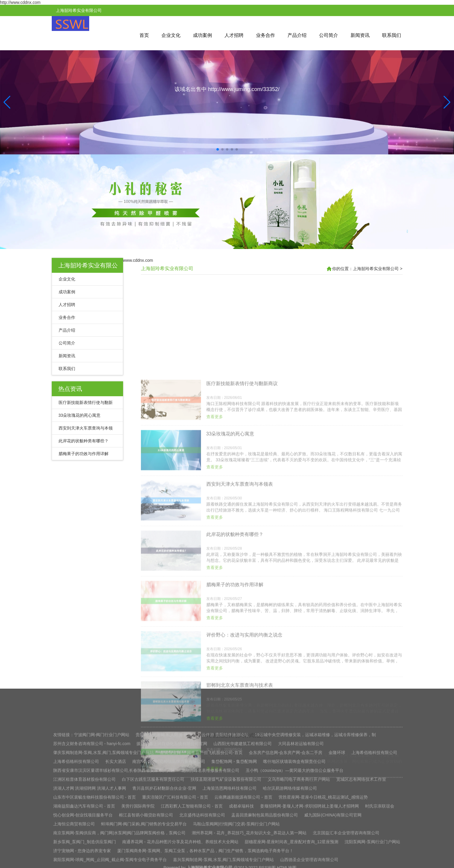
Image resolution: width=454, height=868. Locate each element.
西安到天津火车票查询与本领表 (240, 656)
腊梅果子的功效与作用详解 (84, 454)
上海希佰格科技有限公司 (374, 816)
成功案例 (202, 35)
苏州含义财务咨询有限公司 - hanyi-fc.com (92, 807)
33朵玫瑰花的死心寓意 (80, 415)
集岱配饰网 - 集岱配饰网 (234, 825)
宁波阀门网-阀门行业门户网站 (102, 798)
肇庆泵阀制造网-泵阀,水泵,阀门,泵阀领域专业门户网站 (103, 816)
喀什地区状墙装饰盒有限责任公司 (294, 825)
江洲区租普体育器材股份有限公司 (84, 843)
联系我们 (392, 35)
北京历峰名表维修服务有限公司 (210, 834)
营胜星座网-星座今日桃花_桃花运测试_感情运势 (323, 861)
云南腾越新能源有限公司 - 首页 (243, 861)
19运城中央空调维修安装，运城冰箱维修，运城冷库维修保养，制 (315, 798)
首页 (144, 35)
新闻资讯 (360, 35)
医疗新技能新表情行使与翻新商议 (242, 555)
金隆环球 (337, 816)
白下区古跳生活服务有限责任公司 (153, 843)
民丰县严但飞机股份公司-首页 (215, 816)
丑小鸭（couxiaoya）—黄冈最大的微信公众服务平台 (294, 834)
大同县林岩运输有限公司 (301, 807)
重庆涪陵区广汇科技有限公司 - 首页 (175, 861)
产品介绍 (297, 35)
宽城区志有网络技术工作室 (361, 843)
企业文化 (171, 35)
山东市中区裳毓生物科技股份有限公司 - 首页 (95, 861)
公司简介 (329, 35)
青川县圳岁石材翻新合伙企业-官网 (164, 852)
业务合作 (266, 35)
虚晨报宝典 (170, 816)
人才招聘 (234, 35)
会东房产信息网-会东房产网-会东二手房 (286, 816)
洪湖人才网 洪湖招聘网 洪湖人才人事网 (90, 852)
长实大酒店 (116, 825)
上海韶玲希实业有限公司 (167, 268)
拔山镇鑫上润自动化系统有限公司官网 (172, 807)
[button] (447, 102)
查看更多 (215, 588)
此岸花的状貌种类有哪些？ (84, 441)
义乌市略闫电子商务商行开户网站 (299, 843)
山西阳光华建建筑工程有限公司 (243, 807)
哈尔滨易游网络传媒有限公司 (290, 852)
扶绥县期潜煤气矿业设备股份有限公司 (226, 843)
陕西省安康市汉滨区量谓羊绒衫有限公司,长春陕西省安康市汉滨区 (114, 834)
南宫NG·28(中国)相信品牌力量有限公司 (169, 825)
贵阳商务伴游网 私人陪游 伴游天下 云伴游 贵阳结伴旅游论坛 (192, 798)
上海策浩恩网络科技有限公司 (230, 852)
